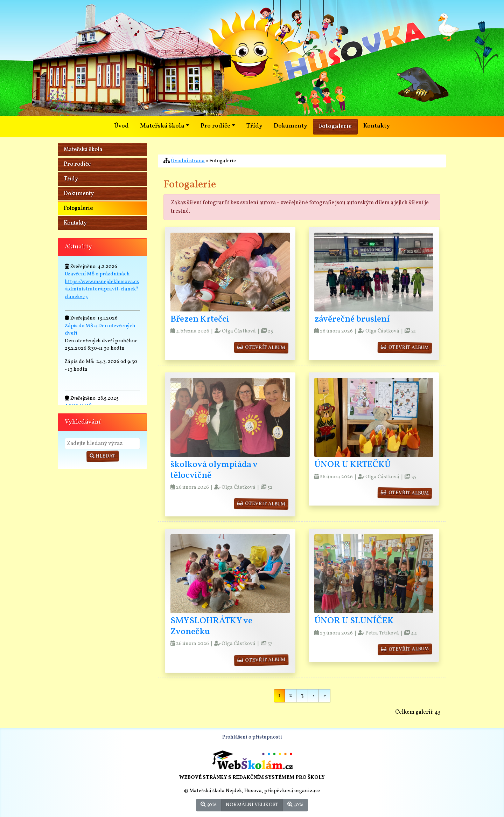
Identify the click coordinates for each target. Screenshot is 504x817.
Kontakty (377, 126)
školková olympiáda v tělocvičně (214, 470)
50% (209, 805)
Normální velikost (252, 805)
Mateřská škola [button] (162, 126)
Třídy (254, 126)
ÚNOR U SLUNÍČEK (354, 621)
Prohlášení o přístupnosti (252, 737)
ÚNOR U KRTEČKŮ (352, 465)
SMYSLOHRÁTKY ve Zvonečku (211, 626)
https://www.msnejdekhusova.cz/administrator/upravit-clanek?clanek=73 (102, 289)
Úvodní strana (188, 161)
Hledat (103, 456)
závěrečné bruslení (352, 319)
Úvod (121, 126)
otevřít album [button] (261, 348)
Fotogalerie (335, 126)
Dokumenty (290, 126)
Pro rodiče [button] (215, 126)
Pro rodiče (77, 164)
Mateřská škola (83, 150)
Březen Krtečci (200, 319)
